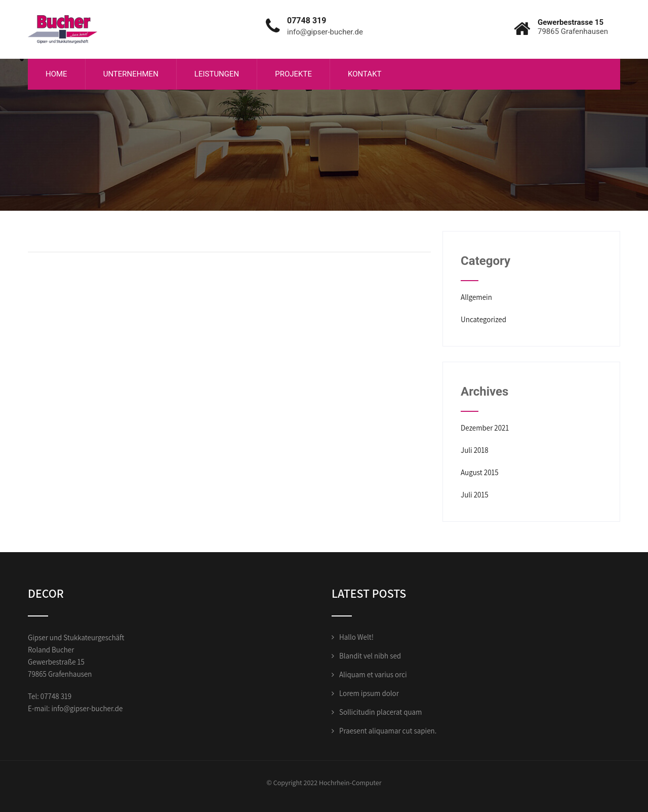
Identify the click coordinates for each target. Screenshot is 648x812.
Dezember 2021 (485, 428)
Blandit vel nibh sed (370, 656)
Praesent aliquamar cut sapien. (388, 731)
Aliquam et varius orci (373, 674)
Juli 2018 (475, 450)
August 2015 (480, 472)
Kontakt (365, 74)
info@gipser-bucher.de (87, 708)
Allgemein (476, 297)
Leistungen (217, 74)
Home (56, 74)
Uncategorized (483, 319)
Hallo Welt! (356, 637)
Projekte (293, 74)
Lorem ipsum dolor (369, 693)
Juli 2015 (475, 495)
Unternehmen (131, 74)
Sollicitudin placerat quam (380, 712)
